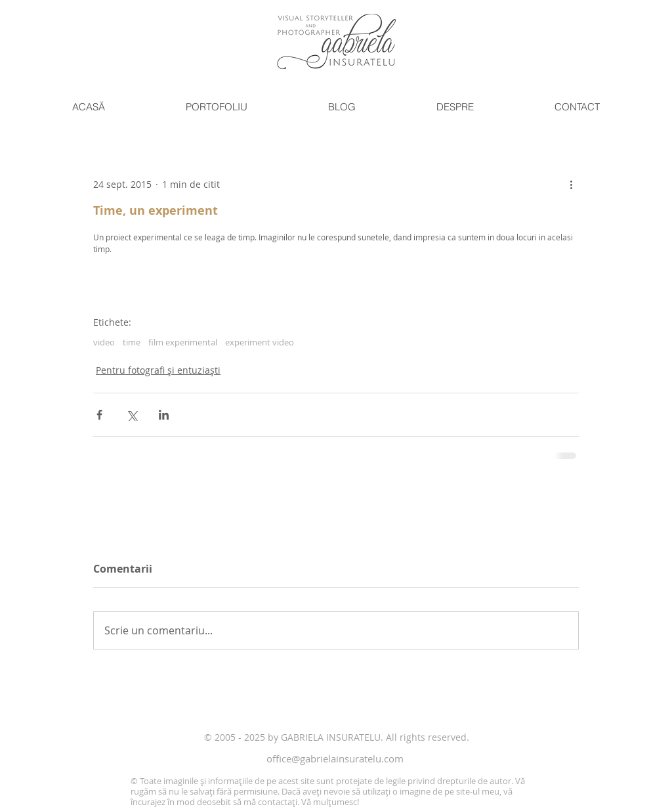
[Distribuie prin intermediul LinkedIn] (164, 415)
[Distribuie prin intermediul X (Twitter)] (132, 415)
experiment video (260, 342)
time (132, 342)
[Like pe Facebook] (131, 709)
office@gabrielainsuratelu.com (335, 758)
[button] (216, 107)
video (104, 342)
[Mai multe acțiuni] (571, 184)
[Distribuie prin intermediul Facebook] (99, 415)
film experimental (183, 342)
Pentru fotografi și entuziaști (158, 370)
